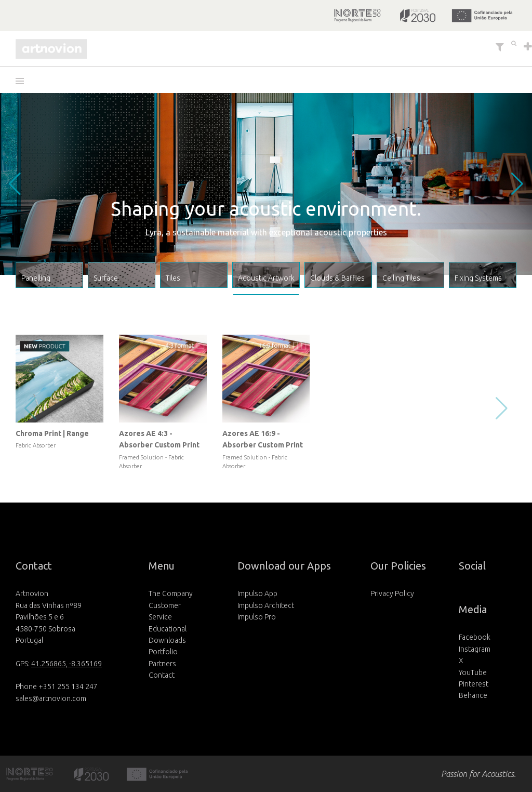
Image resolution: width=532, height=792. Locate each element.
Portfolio (163, 652)
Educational (168, 629)
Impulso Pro (257, 617)
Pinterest (474, 684)
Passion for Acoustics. (478, 774)
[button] (23, 81)
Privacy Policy (392, 593)
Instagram (475, 649)
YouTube (473, 672)
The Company (171, 593)
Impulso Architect (266, 605)
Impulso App (257, 593)
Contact (162, 675)
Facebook (475, 637)
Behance (473, 695)
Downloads (167, 640)
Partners (162, 664)
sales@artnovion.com (51, 698)
